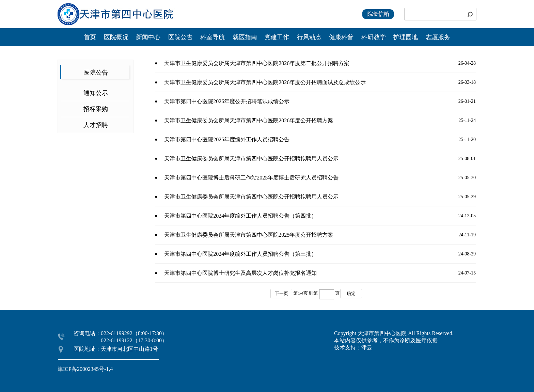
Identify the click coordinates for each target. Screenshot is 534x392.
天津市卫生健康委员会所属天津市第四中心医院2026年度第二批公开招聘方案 (257, 63)
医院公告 (181, 37)
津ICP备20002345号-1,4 (85, 369)
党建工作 (277, 37)
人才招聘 (96, 125)
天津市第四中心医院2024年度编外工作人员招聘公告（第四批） (240, 216)
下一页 (281, 293)
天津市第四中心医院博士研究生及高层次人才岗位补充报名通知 (240, 273)
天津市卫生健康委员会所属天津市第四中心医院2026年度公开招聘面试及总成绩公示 (265, 82)
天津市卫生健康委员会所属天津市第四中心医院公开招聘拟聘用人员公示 (251, 159)
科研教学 (374, 37)
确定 (351, 293)
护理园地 (406, 37)
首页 (90, 37)
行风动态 (309, 37)
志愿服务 (438, 37)
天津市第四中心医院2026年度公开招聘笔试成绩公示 (228, 101)
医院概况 (116, 37)
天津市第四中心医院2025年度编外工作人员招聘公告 (227, 139)
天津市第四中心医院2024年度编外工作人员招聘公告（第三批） (240, 254)
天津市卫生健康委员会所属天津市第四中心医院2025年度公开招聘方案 (249, 235)
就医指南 (245, 37)
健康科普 (341, 37)
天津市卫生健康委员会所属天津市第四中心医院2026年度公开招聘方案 (249, 120)
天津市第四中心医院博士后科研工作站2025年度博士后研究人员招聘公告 (251, 178)
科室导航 (213, 37)
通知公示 (96, 93)
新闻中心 (149, 37)
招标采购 (96, 109)
